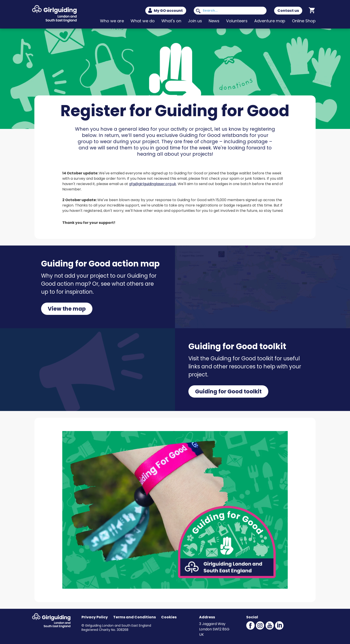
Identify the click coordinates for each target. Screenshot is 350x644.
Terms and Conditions (134, 617)
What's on (171, 21)
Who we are (112, 21)
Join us (195, 21)
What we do (143, 21)
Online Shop (304, 21)
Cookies (169, 617)
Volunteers (237, 21)
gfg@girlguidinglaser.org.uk (153, 184)
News (214, 21)
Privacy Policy (95, 617)
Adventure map (270, 21)
